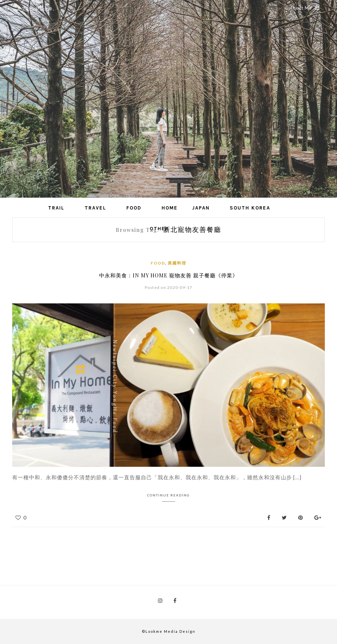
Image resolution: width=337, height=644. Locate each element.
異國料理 (177, 263)
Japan (201, 208)
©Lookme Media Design (169, 631)
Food (134, 208)
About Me (305, 8)
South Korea (250, 208)
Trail (56, 208)
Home (170, 208)
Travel (95, 208)
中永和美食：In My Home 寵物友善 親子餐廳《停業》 (168, 275)
